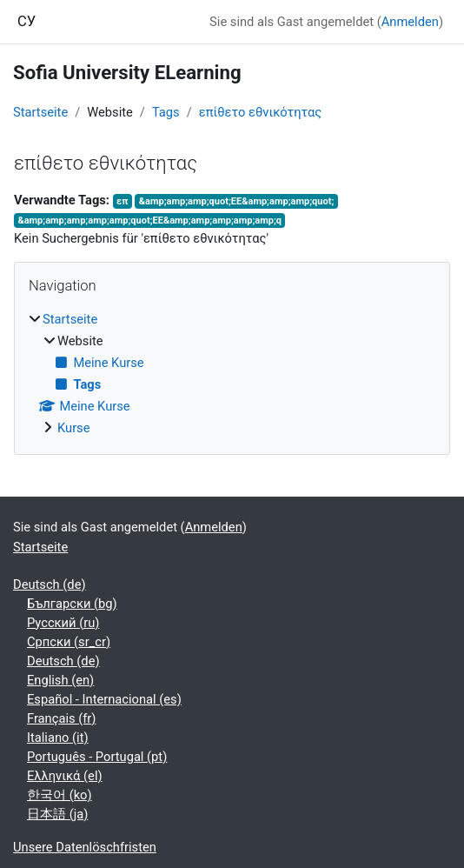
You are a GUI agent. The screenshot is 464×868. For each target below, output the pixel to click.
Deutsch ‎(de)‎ (50, 584)
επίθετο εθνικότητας (261, 112)
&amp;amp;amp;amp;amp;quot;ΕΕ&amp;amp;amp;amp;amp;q (149, 220)
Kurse (74, 428)
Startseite (40, 112)
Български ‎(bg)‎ (72, 604)
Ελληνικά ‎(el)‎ (65, 776)
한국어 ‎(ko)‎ (60, 795)
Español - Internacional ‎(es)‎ (104, 699)
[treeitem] (232, 374)
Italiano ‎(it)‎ (58, 738)
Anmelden (410, 22)
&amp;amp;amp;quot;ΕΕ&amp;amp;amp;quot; (237, 201)
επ (122, 201)
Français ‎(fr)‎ (61, 718)
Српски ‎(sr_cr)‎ (69, 642)
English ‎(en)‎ (60, 680)
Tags (166, 112)
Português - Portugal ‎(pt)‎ (97, 757)
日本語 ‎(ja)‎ (57, 814)
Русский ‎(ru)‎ (63, 623)
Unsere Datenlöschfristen (85, 847)
